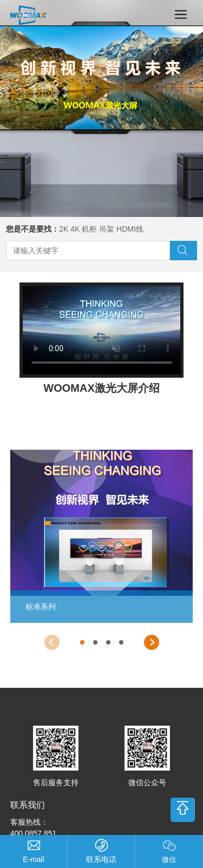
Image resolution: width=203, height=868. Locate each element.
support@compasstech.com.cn (34, 860)
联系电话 (101, 859)
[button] (52, 642)
